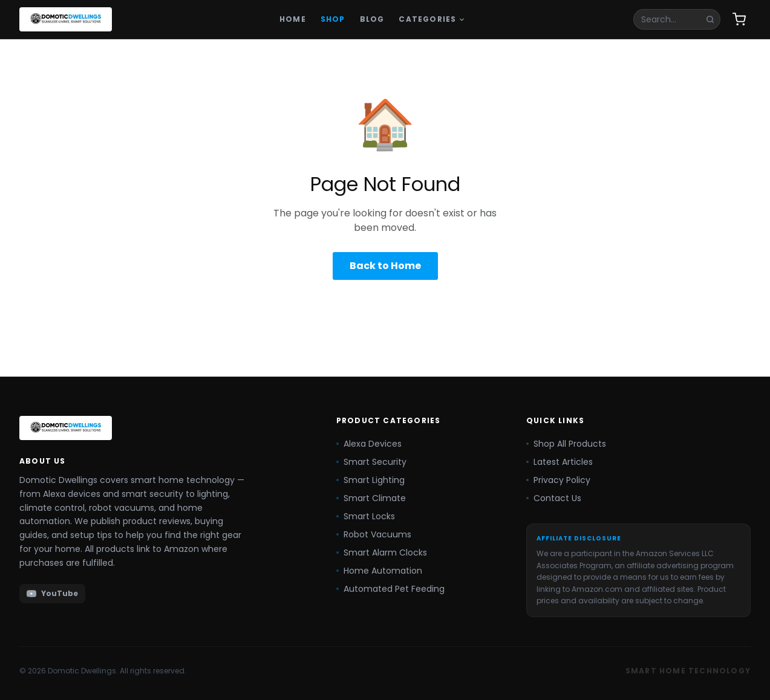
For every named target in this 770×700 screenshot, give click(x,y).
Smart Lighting (370, 480)
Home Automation (379, 571)
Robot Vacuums (374, 534)
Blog (372, 19)
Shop (333, 19)
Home (293, 19)
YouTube (52, 593)
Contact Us (554, 498)
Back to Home (385, 266)
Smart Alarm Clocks (382, 553)
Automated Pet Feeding (390, 589)
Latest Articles (560, 462)
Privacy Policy (558, 480)
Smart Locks (366, 516)
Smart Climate (371, 498)
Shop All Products (566, 444)
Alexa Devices (369, 444)
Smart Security (371, 462)
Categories (432, 19)
